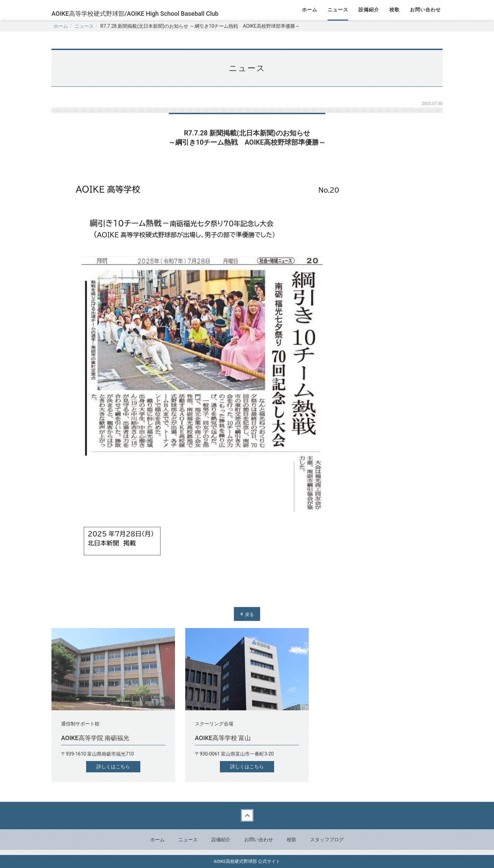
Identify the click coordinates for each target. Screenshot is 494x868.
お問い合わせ (259, 840)
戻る (247, 614)
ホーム (61, 26)
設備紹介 (221, 840)
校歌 (292, 840)
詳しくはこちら (113, 767)
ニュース (84, 26)
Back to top (247, 816)
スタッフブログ (327, 840)
